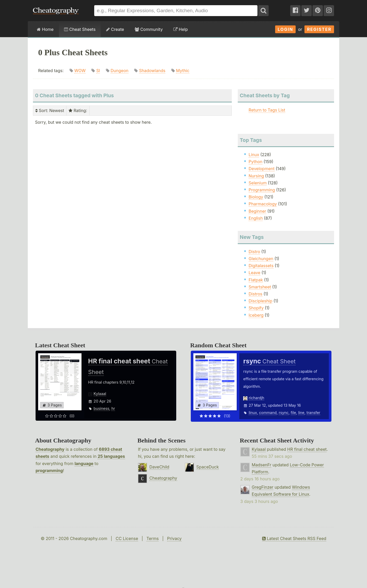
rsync (284, 413)
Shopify (256, 308)
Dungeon (120, 71)
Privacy (174, 538)
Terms (152, 538)
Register (319, 29)
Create (115, 29)
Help (181, 29)
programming (49, 471)
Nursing (256, 176)
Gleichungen (261, 259)
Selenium (258, 183)
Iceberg (256, 315)
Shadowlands (152, 71)
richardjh (256, 398)
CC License (127, 538)
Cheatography (50, 449)
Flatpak (256, 280)
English (256, 218)
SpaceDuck (208, 467)
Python (256, 162)
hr (113, 408)
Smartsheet (260, 287)
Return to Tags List (267, 110)
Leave (254, 273)
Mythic (183, 71)
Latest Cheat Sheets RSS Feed (294, 538)
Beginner (257, 211)
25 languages (111, 456)
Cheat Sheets (80, 29)
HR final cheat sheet (307, 449)
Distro (254, 252)
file (293, 413)
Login (286, 29)
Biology (256, 197)
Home (45, 29)
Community (149, 29)
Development (262, 169)
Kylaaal (100, 394)
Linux (254, 155)
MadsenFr (261, 465)
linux (253, 413)
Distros (256, 294)
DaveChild (159, 467)
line (301, 413)
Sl (98, 71)
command (268, 413)
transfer (313, 413)
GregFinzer (263, 487)
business (102, 408)
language (84, 464)
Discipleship (260, 301)
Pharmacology (263, 204)
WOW (80, 71)
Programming (262, 190)
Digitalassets (261, 266)
